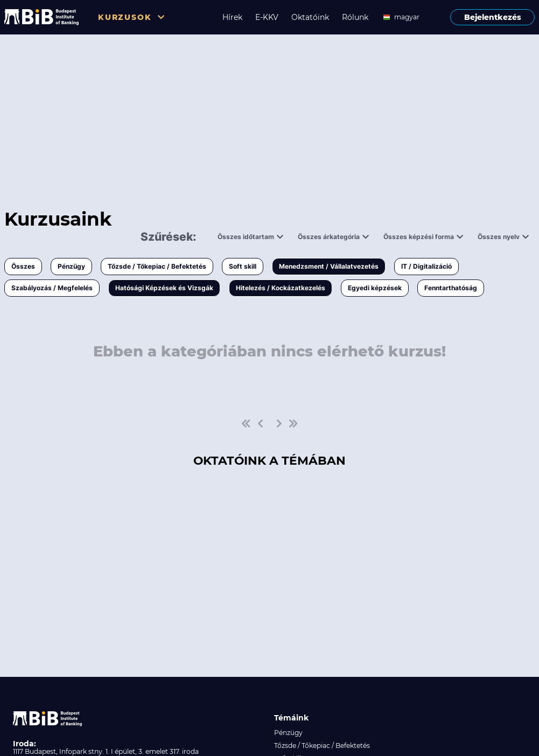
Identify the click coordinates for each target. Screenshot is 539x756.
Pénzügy (71, 266)
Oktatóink (310, 17)
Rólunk (355, 17)
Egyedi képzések (375, 288)
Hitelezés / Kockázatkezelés (281, 288)
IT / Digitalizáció (426, 266)
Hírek (232, 17)
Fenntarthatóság (451, 288)
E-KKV (267, 17)
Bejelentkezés (493, 17)
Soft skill (243, 266)
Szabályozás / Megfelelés (52, 288)
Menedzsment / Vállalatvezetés (329, 266)
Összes (23, 266)
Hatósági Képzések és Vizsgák (164, 288)
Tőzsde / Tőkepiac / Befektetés (157, 266)
